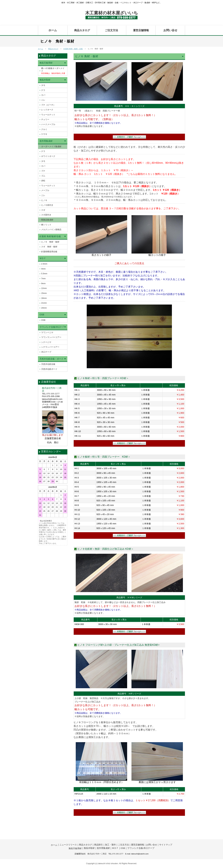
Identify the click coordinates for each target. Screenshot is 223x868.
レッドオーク (47, 110)
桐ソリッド (46, 225)
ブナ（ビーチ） (48, 105)
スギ (43, 210)
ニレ (43, 100)
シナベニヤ (46, 342)
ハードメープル (48, 124)
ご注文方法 (111, 30)
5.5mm (44, 274)
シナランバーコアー (50, 347)
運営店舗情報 (141, 30)
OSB (42, 315)
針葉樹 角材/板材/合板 (50, 236)
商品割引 (98, 845)
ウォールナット (48, 115)
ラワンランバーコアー (51, 337)
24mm (44, 308)
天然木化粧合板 (48, 364)
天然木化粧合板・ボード (51, 359)
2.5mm (44, 264)
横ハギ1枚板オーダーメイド (53, 71)
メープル (45, 190)
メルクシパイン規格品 (51, 229)
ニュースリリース (68, 845)
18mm (44, 298)
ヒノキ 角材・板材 (50, 242)
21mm (44, 303)
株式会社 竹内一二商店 (97, 854)
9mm (43, 283)
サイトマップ (166, 845)
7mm (43, 278)
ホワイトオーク (48, 156)
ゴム (43, 176)
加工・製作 (110, 845)
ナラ (43, 90)
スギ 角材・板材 (49, 247)
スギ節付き (46, 215)
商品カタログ (82, 30)
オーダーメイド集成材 (51, 146)
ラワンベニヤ (47, 332)
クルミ (44, 129)
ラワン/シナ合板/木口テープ (141, 848)
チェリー (45, 119)
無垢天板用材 (46, 63)
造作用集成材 (46, 141)
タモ (43, 85)
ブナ (43, 171)
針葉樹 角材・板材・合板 (73, 49)
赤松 (43, 181)
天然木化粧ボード (49, 369)
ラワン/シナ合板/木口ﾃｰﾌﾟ (52, 327)
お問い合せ (170, 30)
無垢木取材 (45, 80)
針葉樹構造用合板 (49, 252)
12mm (44, 288)
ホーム (53, 30)
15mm (44, 293)
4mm (43, 269)
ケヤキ (44, 134)
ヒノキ (44, 200)
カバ (43, 95)
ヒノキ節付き (47, 205)
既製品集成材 (47, 220)
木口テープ (46, 352)
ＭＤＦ (43, 258)
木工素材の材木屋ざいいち (112, 13)
